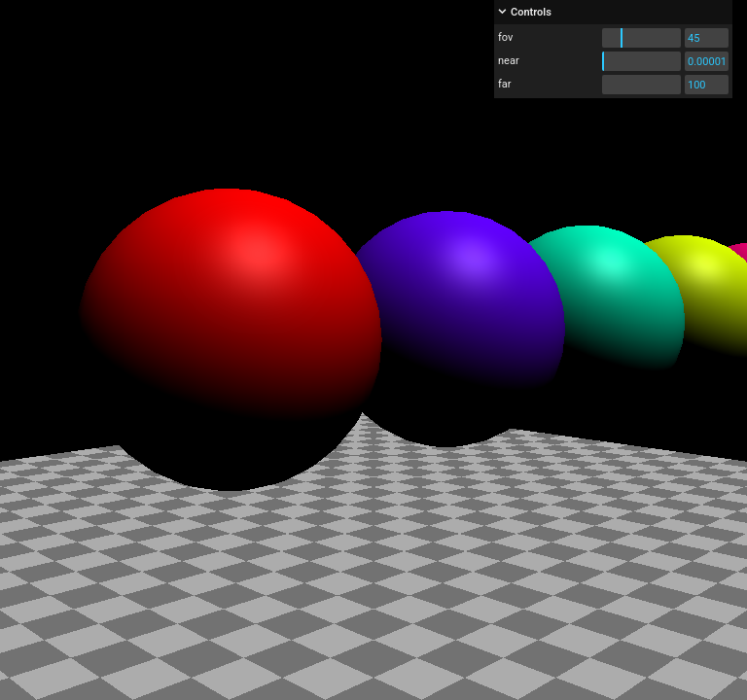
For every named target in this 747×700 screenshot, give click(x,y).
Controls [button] (531, 12)
